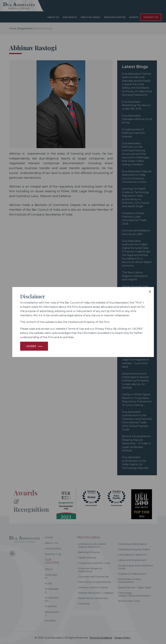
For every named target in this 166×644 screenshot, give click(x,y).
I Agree (31, 346)
